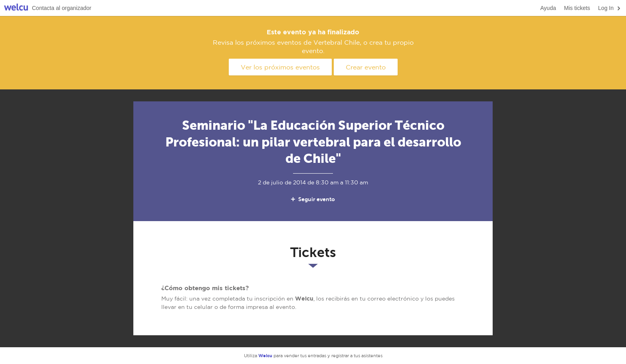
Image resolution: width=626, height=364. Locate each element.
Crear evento (366, 67)
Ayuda (548, 8)
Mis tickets (577, 8)
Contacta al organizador (62, 8)
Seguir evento (312, 199)
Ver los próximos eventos (280, 67)
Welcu (16, 8)
